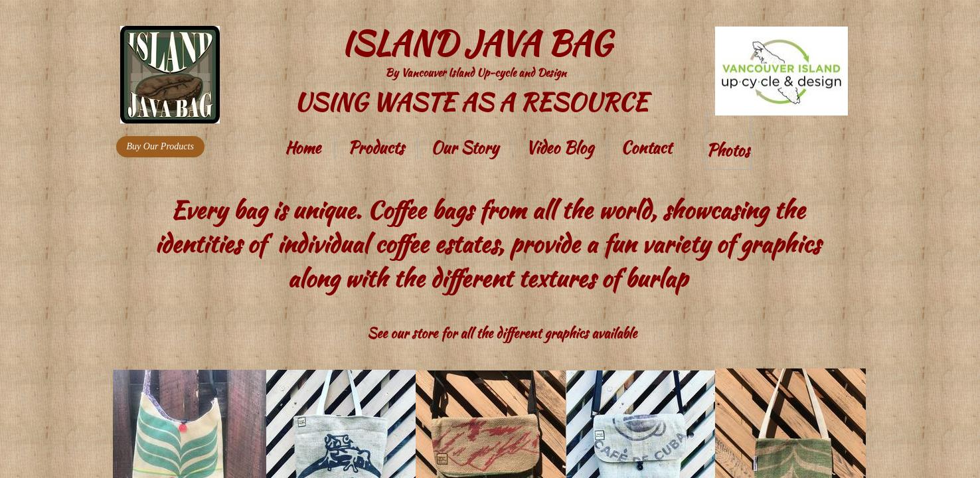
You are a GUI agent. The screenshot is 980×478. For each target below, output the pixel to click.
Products (376, 148)
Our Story (465, 148)
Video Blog (560, 148)
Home (303, 148)
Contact (646, 148)
